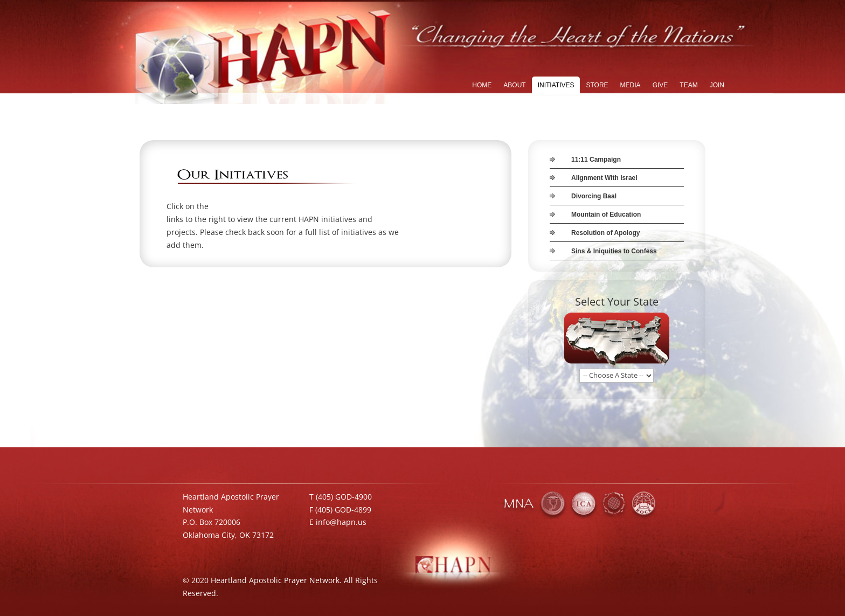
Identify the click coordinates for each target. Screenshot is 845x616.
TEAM (688, 85)
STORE (597, 85)
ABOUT (514, 85)
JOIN (717, 85)
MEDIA (631, 85)
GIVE (660, 85)
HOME (482, 85)
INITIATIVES (556, 85)
